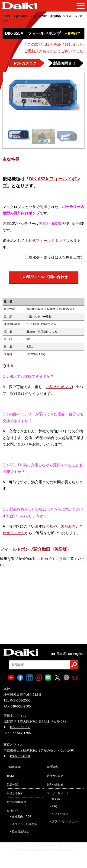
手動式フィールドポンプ (45, 241)
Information (14, 767)
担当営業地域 (20, 832)
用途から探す (15, 793)
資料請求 (52, 767)
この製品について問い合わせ (44, 277)
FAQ (55, 806)
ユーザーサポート (58, 793)
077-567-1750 (20, 727)
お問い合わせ (55, 785)
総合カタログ (55, 776)
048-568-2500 (20, 700)
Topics (11, 776)
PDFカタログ (25, 63)
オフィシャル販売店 (24, 824)
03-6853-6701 (20, 756)
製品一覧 (12, 785)
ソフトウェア (60, 814)
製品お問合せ (64, 63)
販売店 (48, 526)
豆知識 (56, 799)
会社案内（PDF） (23, 817)
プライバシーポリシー (66, 821)
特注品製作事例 (16, 802)
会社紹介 (12, 811)
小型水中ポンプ (59, 387)
